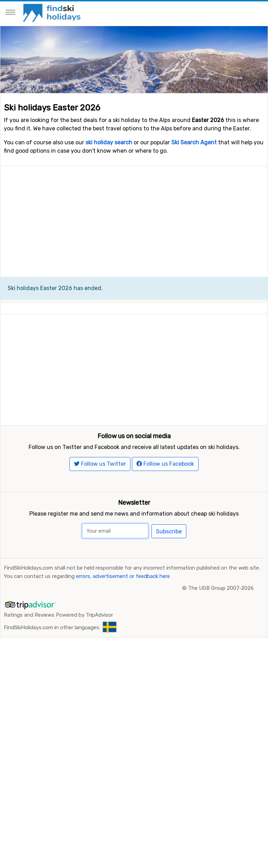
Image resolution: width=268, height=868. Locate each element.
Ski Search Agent (194, 142)
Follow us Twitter (100, 527)
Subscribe (169, 594)
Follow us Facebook (165, 527)
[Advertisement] (134, 215)
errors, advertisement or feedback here (123, 639)
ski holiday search (109, 142)
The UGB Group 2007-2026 (221, 651)
